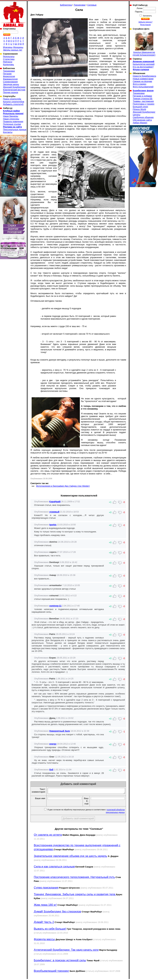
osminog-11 (55, 606)
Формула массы (44, 940)
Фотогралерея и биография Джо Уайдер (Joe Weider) (63, 486)
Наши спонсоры (11, 119)
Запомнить (147, 16)
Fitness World (139, 109)
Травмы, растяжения (143, 101)
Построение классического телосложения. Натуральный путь (74, 878)
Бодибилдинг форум (143, 91)
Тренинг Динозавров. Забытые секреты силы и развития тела (75, 895)
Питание (7, 74)
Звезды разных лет (13, 50)
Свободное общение (143, 117)
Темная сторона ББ (143, 99)
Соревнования (10, 82)
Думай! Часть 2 (44, 923)
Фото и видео (140, 84)
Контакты (8, 132)
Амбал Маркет (140, 123)
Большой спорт (140, 107)
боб (51, 770)
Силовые (92, 5)
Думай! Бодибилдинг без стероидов (57, 913)
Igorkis (53, 525)
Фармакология (10, 79)
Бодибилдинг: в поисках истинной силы (60, 961)
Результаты (9, 56)
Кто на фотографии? (143, 67)
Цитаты (136, 115)
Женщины (18, 47)
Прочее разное (11, 92)
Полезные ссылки (12, 124)
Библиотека (66, 5)
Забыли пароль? (145, 22)
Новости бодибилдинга (144, 76)
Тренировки (9, 71)
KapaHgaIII (55, 502)
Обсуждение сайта (142, 120)
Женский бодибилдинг (14, 87)
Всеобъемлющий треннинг (51, 972)
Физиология (9, 76)
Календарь (9, 64)
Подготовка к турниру (144, 104)
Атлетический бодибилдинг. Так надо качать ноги (66, 951)
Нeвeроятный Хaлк (60, 731)
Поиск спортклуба (12, 99)
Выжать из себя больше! (50, 930)
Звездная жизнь (11, 84)
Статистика (9, 59)
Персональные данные (15, 130)
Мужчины (8, 47)
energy (53, 744)
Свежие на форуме (142, 81)
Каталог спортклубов (14, 102)
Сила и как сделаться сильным (54, 868)
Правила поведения (13, 121)
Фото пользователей (143, 87)
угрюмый (54, 512)
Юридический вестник (14, 90)
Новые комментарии (143, 79)
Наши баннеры (11, 116)
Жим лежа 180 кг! (45, 906)
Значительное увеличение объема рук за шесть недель (70, 857)
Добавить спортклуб (13, 104)
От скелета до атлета (48, 836)
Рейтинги (8, 62)
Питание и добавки (142, 96)
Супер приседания (46, 889)
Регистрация (145, 25)
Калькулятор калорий (144, 64)
